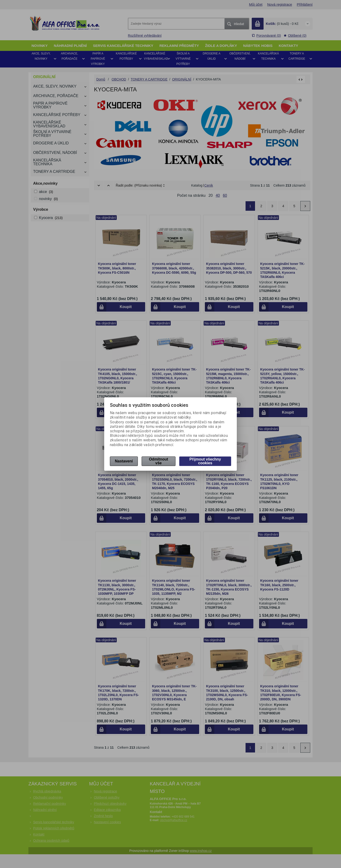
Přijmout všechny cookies (205, 461)
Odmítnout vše (159, 461)
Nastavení (124, 461)
